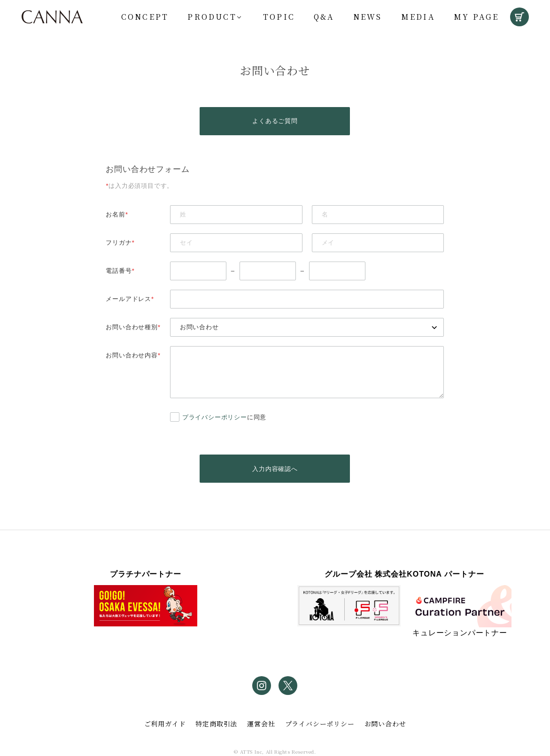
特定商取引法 (216, 724)
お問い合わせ (385, 724)
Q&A (324, 17)
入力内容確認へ (275, 469)
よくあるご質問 (275, 121)
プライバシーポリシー (215, 417)
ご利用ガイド (165, 724)
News (368, 17)
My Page (476, 17)
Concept (145, 17)
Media (418, 17)
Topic (279, 17)
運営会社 (261, 724)
